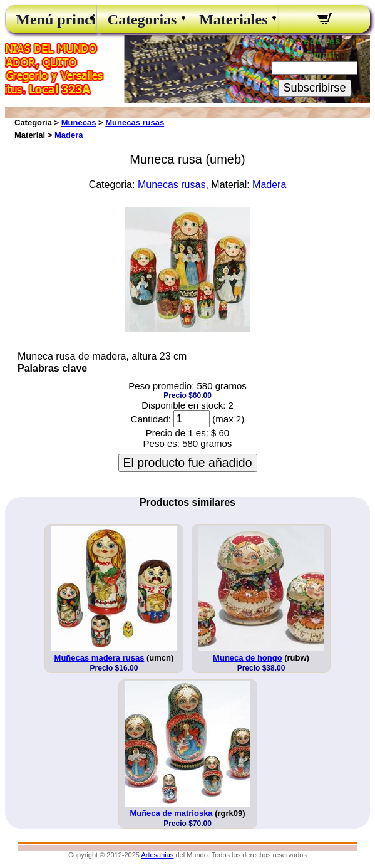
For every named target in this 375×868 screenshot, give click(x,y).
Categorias (142, 19)
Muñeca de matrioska (171, 813)
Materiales (233, 19)
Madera (69, 135)
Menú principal (51, 19)
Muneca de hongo (248, 658)
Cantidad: (151, 419)
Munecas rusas (135, 123)
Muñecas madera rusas (100, 658)
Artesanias (157, 855)
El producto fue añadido (188, 463)
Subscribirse (314, 88)
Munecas (79, 123)
